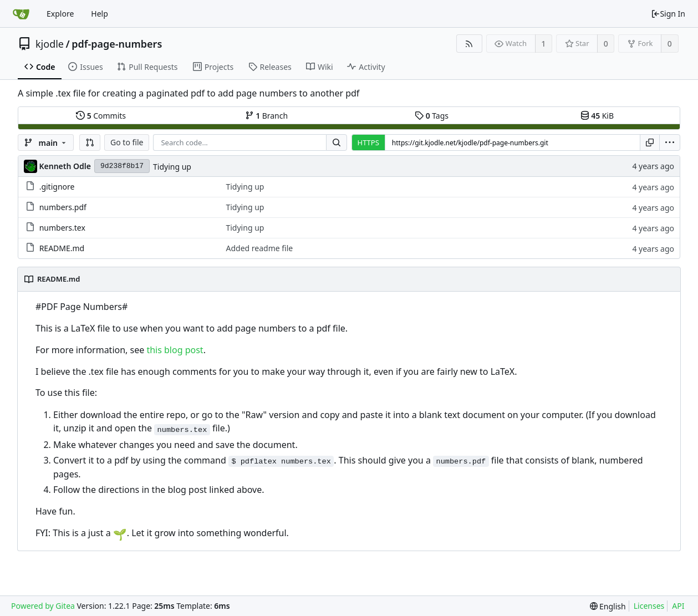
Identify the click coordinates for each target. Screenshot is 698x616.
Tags (432, 116)
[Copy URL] (650, 142)
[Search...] (337, 142)
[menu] (670, 142)
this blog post (175, 350)
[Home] (21, 14)
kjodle (50, 44)
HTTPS (368, 142)
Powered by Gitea (43, 606)
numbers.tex (62, 228)
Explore (60, 14)
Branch (267, 116)
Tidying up (172, 167)
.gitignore (57, 187)
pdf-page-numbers (117, 44)
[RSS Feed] (469, 44)
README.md (62, 248)
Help (100, 14)
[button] (90, 142)
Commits (101, 116)
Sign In (668, 14)
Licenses (649, 606)
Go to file (127, 142)
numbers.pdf (63, 207)
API (678, 606)
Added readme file (259, 248)
